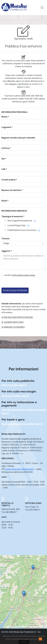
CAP (4, 169)
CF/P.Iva (6, 148)
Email (5, 201)
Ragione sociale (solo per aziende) (18, 138)
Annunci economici (14, 327)
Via (4, 159)
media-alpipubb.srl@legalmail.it (20, 469)
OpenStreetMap (19, 627)
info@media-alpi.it (14, 385)
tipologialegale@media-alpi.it (22, 424)
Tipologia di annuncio (13, 216)
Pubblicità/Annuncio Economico (22, 230)
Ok (40, 639)
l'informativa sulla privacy (23, 275)
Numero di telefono (12, 190)
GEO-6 (44, 627)
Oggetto (7, 251)
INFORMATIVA (24, 642)
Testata (5, 239)
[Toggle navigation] (42, 8)
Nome (5, 117)
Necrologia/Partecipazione (20, 221)
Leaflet (10, 627)
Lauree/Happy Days (17, 225)
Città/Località (9, 180)
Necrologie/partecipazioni (18, 317)
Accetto (20, 275)
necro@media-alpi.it (12, 81)
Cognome (7, 127)
